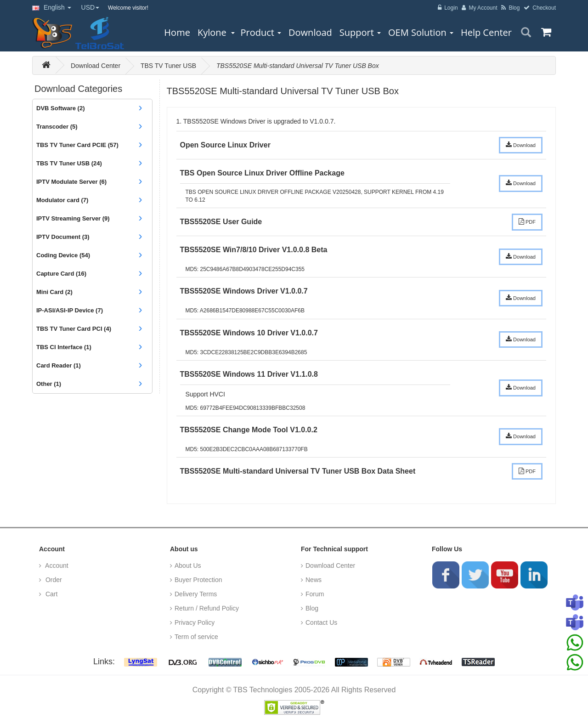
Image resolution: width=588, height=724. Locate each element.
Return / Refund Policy (207, 608)
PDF (527, 221)
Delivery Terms (196, 594)
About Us (188, 566)
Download (521, 145)
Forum (315, 594)
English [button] (52, 7)
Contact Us (321, 622)
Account (56, 566)
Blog (312, 608)
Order (53, 580)
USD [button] (90, 7)
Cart (51, 594)
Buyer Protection (198, 580)
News (314, 580)
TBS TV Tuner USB (168, 66)
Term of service (196, 637)
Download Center (96, 66)
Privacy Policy (195, 622)
